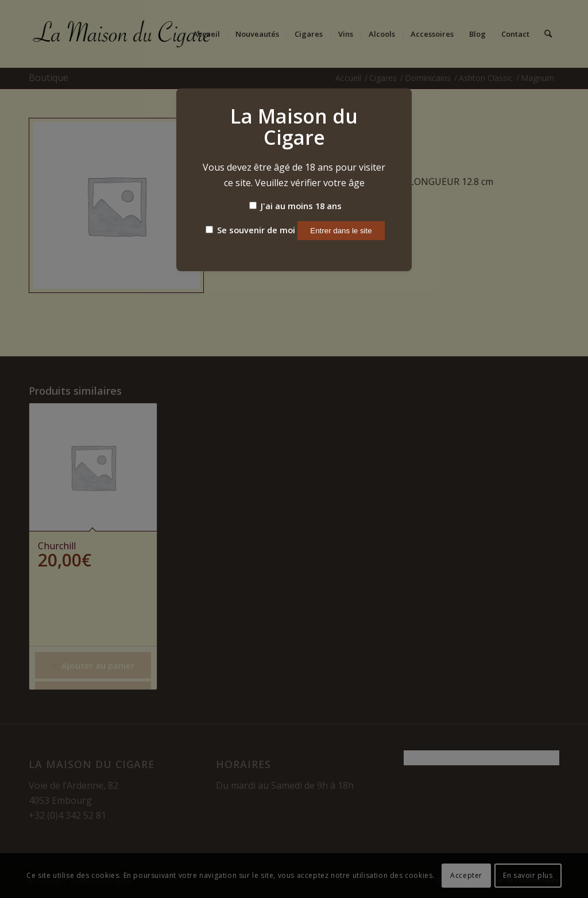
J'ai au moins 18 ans (295, 206)
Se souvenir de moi (250, 230)
